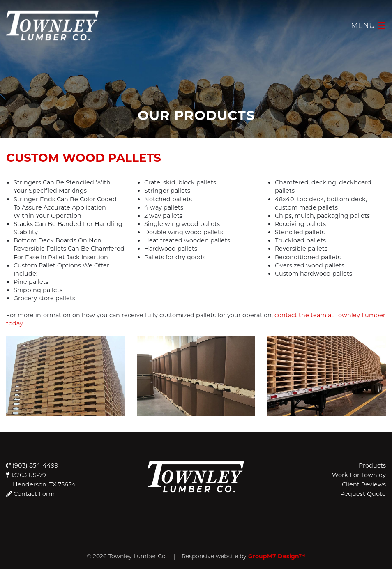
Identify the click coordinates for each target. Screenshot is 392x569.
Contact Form (33, 494)
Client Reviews (364, 484)
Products (372, 465)
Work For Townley (359, 475)
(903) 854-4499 (32, 465)
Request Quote (363, 494)
